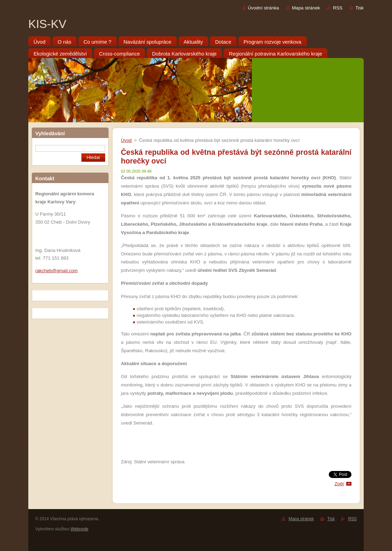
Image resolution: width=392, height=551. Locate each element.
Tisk (360, 8)
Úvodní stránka (263, 8)
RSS (338, 8)
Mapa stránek (306, 8)
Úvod (126, 140)
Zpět (339, 484)
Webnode (79, 529)
